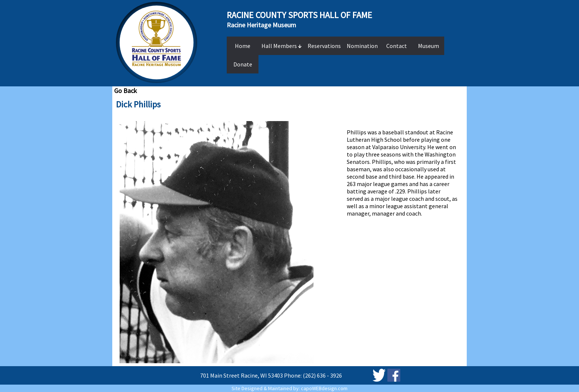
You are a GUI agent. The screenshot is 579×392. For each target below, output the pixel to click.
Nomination (362, 46)
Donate (243, 64)
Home (243, 46)
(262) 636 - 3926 (322, 375)
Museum (429, 46)
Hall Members (282, 46)
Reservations (324, 46)
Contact (397, 46)
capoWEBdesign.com (324, 388)
